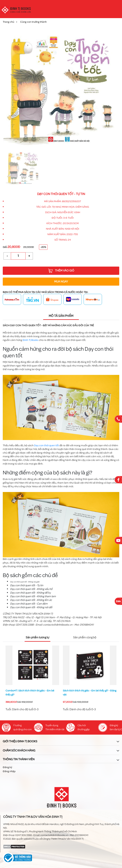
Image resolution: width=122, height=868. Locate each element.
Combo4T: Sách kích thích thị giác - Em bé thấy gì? (30, 693)
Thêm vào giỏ (61, 271)
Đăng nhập (9, 771)
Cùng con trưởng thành (33, 22)
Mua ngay (61, 282)
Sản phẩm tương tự (37, 637)
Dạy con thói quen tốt (46, 445)
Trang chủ (8, 22)
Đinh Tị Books (30, 340)
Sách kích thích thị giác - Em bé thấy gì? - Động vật (90, 693)
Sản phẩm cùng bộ (85, 637)
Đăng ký (7, 767)
